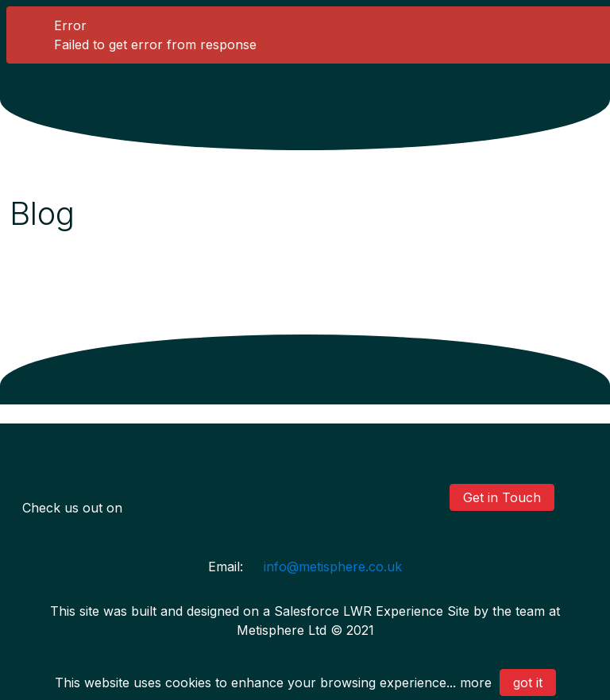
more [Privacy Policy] (476, 683)
